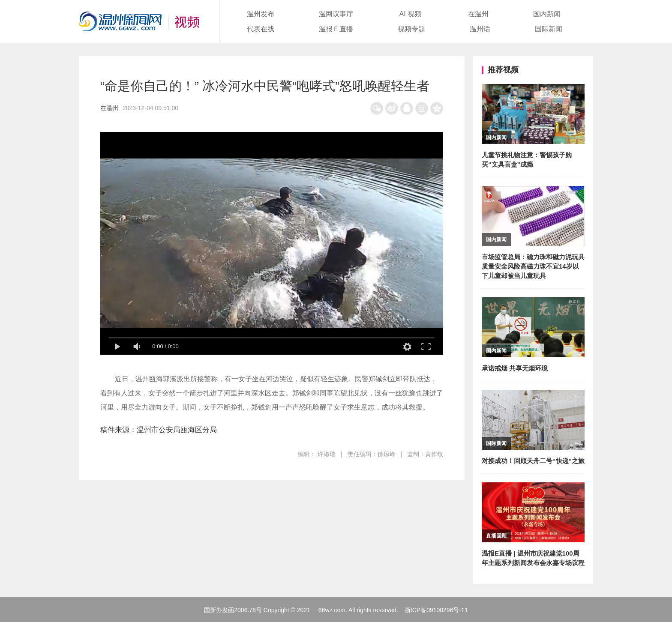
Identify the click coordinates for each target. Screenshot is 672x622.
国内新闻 (547, 14)
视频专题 (411, 29)
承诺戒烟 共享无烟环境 (515, 368)
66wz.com (332, 610)
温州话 (480, 29)
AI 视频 (411, 14)
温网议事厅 (336, 14)
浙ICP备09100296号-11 (436, 610)
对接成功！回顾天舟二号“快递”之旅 (533, 461)
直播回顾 (496, 536)
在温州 (478, 14)
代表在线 (261, 29)
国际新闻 (549, 29)
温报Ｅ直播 (336, 29)
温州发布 (261, 14)
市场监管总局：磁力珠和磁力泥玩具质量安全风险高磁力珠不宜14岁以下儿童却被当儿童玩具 (533, 266)
